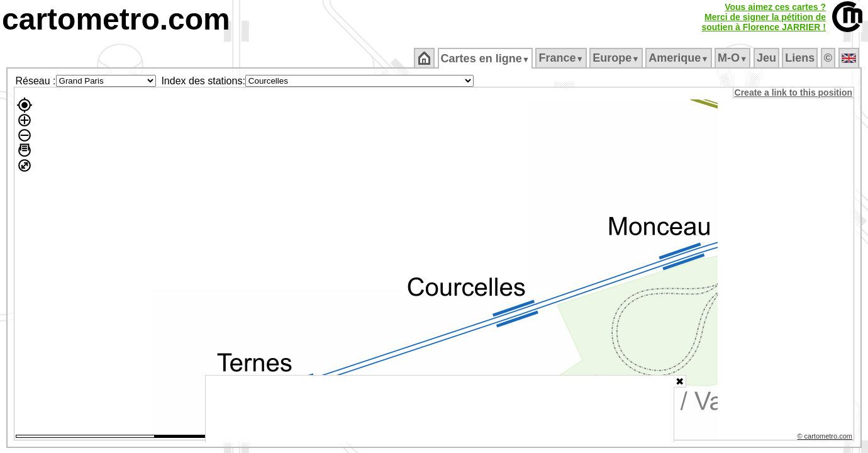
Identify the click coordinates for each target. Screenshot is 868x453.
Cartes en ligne (486, 59)
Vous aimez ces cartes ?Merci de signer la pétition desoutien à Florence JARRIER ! (764, 17)
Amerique (680, 58)
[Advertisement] (440, 409)
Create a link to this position (794, 92)
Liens (801, 58)
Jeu (767, 58)
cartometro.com (116, 19)
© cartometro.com (826, 438)
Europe (617, 58)
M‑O (734, 58)
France (562, 58)
